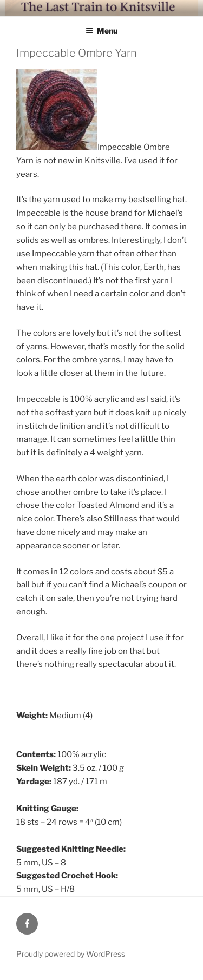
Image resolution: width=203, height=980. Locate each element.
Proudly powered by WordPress (71, 954)
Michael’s (165, 213)
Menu (101, 31)
